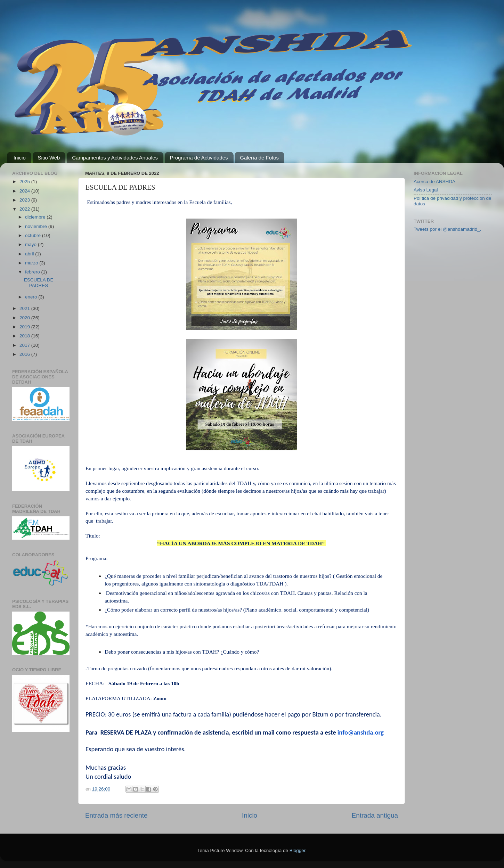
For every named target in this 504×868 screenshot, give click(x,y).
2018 (25, 336)
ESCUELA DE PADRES (39, 283)
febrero (33, 272)
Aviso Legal (426, 190)
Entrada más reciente (116, 815)
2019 (25, 327)
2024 (25, 191)
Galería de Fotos (259, 158)
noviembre (37, 226)
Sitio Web (49, 158)
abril (30, 254)
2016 (25, 354)
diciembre (36, 217)
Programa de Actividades (199, 158)
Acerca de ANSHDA (434, 182)
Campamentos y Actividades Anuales (115, 158)
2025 (25, 182)
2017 (25, 345)
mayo (31, 244)
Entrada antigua (375, 815)
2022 (25, 209)
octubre (34, 235)
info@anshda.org (361, 732)
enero (32, 297)
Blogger (298, 850)
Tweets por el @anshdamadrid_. (448, 229)
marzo (32, 263)
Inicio (20, 158)
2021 (25, 308)
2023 (25, 200)
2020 (25, 318)
